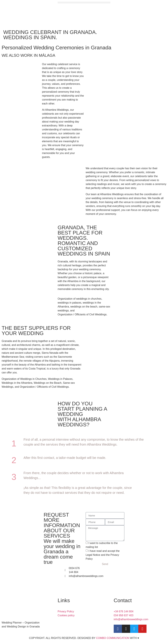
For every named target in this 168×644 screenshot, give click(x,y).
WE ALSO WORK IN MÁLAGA (28, 55)
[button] (84, 3)
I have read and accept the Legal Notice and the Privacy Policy (103, 555)
